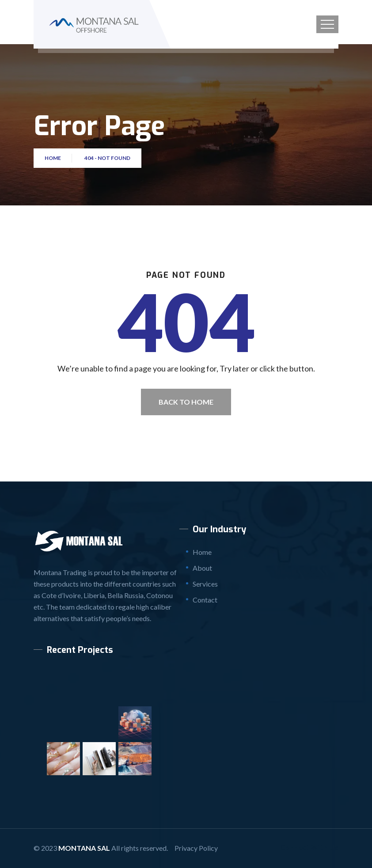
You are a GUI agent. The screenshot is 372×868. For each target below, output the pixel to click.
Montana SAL (84, 848)
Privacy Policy (196, 848)
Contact (205, 600)
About (202, 568)
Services (205, 584)
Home (54, 158)
